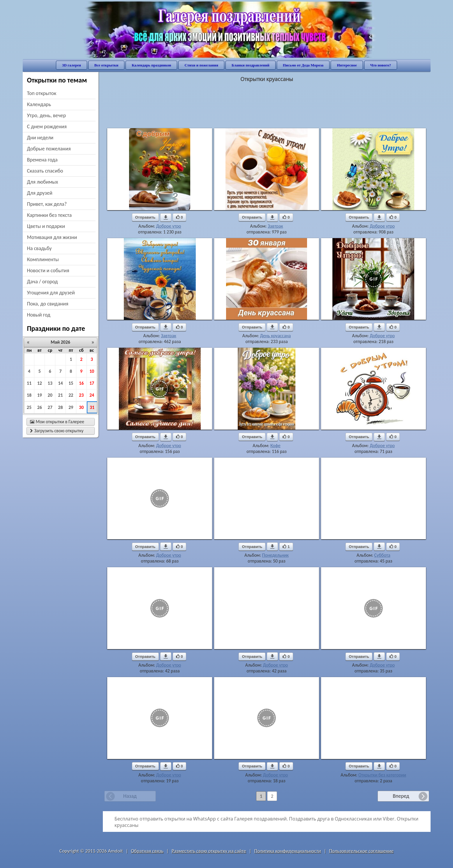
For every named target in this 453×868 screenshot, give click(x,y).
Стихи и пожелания (201, 65)
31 (92, 407)
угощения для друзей (51, 293)
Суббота (382, 555)
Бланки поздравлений (251, 65)
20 (50, 395)
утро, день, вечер (47, 115)
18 (29, 395)
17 (92, 383)
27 (50, 407)
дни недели (40, 138)
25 (29, 407)
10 (92, 371)
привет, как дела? (47, 204)
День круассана (275, 336)
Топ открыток (42, 93)
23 (81, 395)
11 (29, 383)
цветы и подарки (46, 226)
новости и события (48, 270)
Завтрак (275, 226)
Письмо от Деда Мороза (303, 65)
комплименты (43, 259)
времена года (42, 160)
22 (71, 395)
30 (81, 407)
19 (40, 395)
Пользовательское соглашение (361, 851)
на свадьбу (39, 248)
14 (60, 383)
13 (50, 383)
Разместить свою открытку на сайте (209, 851)
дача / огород (43, 282)
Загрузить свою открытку (57, 431)
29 (71, 407)
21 (60, 395)
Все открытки (106, 65)
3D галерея (72, 65)
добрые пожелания (49, 149)
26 (40, 407)
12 (40, 383)
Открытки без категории (382, 775)
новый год (39, 315)
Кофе (275, 446)
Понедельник (275, 555)
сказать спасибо (45, 171)
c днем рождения (47, 126)
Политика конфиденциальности (288, 851)
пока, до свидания (48, 304)
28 (60, 407)
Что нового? (381, 65)
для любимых (43, 182)
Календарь (39, 104)
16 (81, 383)
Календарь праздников (151, 65)
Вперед (401, 796)
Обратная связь (147, 851)
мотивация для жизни (52, 237)
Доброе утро (169, 226)
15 (71, 383)
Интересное (347, 65)
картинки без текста (50, 215)
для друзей (40, 193)
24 (92, 395)
